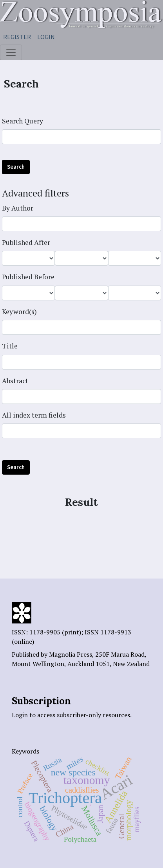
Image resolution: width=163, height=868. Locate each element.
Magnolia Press (71, 654)
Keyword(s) (19, 312)
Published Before (28, 277)
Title (10, 346)
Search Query (23, 121)
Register (17, 37)
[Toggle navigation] (11, 52)
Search (16, 167)
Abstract (15, 381)
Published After (26, 242)
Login (46, 37)
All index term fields (34, 415)
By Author (18, 208)
